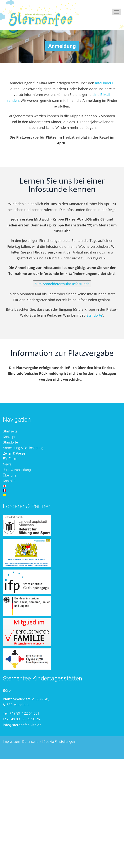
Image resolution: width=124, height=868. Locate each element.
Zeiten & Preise (14, 453)
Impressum (11, 742)
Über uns (10, 475)
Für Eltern (10, 459)
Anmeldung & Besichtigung (23, 448)
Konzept (9, 437)
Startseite (10, 431)
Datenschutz (32, 742)
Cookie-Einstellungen (59, 742)
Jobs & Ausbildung (17, 470)
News (7, 464)
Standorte (94, 315)
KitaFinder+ (104, 83)
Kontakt (9, 481)
